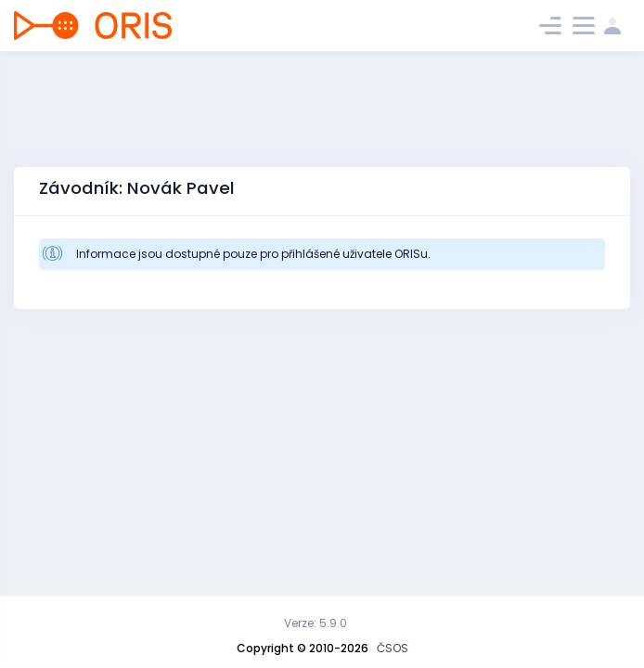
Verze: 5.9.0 (316, 623)
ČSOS (393, 648)
